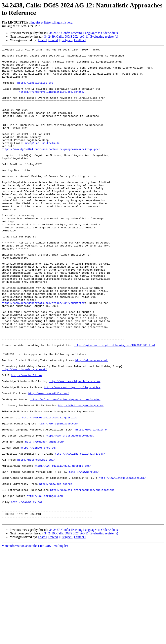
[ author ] (80, 40)
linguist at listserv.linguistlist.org (51, 22)
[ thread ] (54, 40)
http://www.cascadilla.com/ (49, 463)
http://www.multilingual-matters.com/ (63, 550)
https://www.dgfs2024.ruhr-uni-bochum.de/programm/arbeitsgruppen (51, 169)
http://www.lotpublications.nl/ (122, 564)
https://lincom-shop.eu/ (38, 528)
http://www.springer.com (45, 586)
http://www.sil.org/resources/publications (82, 578)
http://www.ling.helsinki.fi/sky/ (80, 535)
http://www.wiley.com (27, 593)
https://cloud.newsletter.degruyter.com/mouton (65, 470)
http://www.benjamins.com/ (45, 521)
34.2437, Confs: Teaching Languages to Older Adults (84, 33)
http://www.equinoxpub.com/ (58, 499)
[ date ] (43, 40)
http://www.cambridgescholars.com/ (74, 448)
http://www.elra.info (91, 506)
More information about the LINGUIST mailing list (35, 640)
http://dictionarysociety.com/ (81, 477)
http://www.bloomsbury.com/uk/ (24, 434)
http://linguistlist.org (35, 90)
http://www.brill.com (27, 441)
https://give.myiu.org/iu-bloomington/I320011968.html (115, 405)
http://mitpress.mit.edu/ (36, 542)
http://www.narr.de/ (84, 557)
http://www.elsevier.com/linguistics (49, 492)
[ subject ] (67, 40)
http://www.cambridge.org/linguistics (72, 455)
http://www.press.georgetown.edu (70, 513)
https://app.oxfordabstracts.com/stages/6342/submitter (43, 354)
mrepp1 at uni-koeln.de (42, 162)
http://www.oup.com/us (56, 571)
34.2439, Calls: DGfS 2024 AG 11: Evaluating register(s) (81, 36)
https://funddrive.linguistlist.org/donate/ (52, 101)
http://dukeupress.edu (92, 423)
